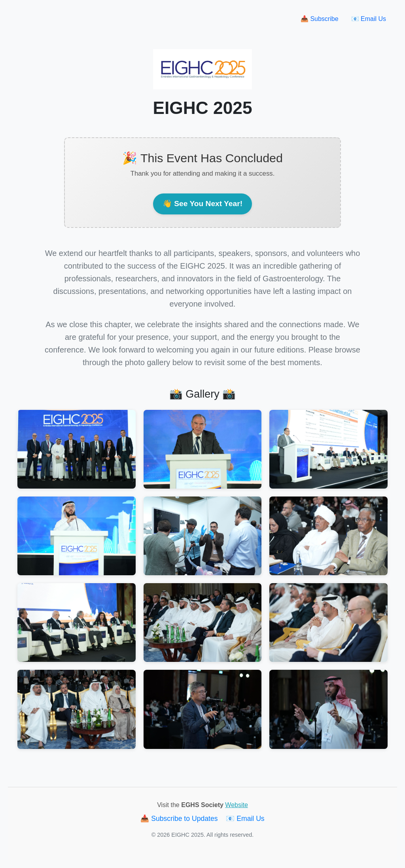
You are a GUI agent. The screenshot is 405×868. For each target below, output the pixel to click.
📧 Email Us (369, 19)
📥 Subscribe (320, 19)
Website (237, 805)
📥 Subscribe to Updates (180, 819)
